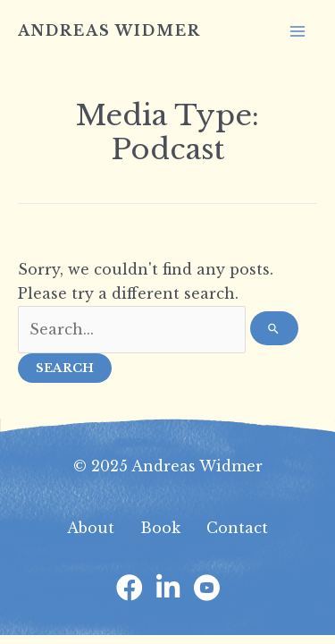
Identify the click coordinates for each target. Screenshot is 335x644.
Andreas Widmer (109, 30)
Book (160, 528)
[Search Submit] (274, 328)
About (91, 528)
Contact (237, 528)
